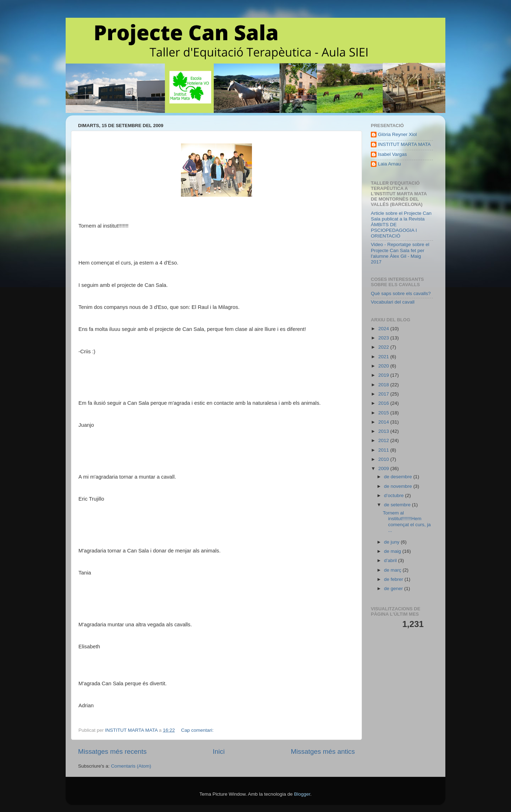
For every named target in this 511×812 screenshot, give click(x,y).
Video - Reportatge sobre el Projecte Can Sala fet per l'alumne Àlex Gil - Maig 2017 (400, 253)
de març (393, 570)
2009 (384, 468)
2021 (384, 357)
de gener (394, 588)
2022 (384, 347)
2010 (384, 459)
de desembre (399, 477)
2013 (384, 431)
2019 (384, 375)
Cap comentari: (198, 730)
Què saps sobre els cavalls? (401, 293)
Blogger (302, 794)
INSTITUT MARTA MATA (404, 144)
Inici (219, 751)
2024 (384, 329)
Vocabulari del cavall (393, 302)
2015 (384, 413)
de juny (392, 542)
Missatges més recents (112, 751)
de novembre (399, 486)
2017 (384, 394)
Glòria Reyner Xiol (397, 134)
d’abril (391, 560)
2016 (384, 403)
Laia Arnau (389, 164)
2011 (384, 450)
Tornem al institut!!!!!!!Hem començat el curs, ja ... (407, 522)
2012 (384, 440)
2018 (384, 385)
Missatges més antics (323, 751)
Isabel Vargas (392, 154)
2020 (384, 366)
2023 (384, 338)
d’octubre (394, 495)
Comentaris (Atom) (131, 766)
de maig (393, 551)
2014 (384, 422)
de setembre (398, 505)
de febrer (394, 579)
